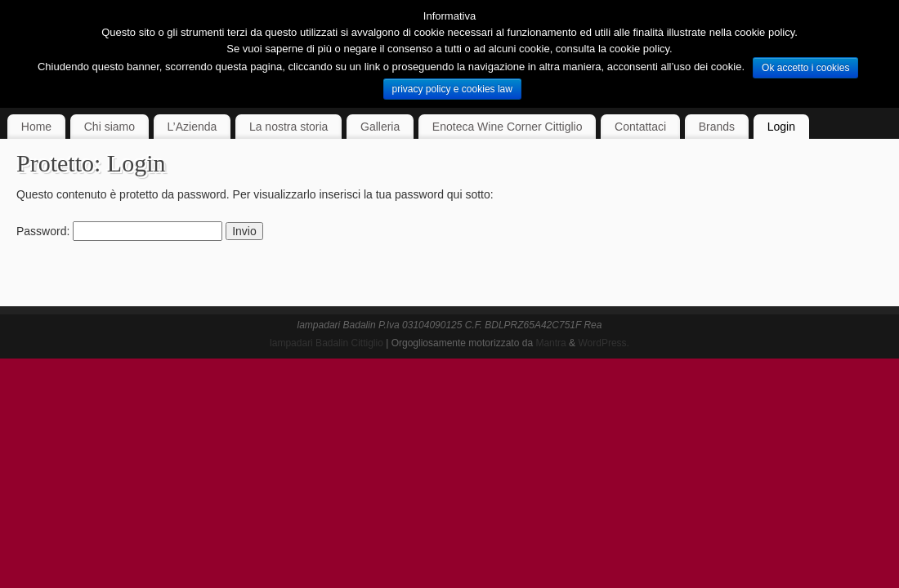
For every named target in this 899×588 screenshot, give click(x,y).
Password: (119, 231)
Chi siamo (110, 127)
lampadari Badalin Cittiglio (327, 343)
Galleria (380, 127)
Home (36, 127)
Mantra (550, 343)
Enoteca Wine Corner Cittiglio (508, 127)
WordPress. (603, 343)
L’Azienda (192, 127)
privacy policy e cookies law (452, 89)
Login (781, 127)
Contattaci (640, 127)
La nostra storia (289, 127)
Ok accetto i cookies (805, 68)
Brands (717, 127)
